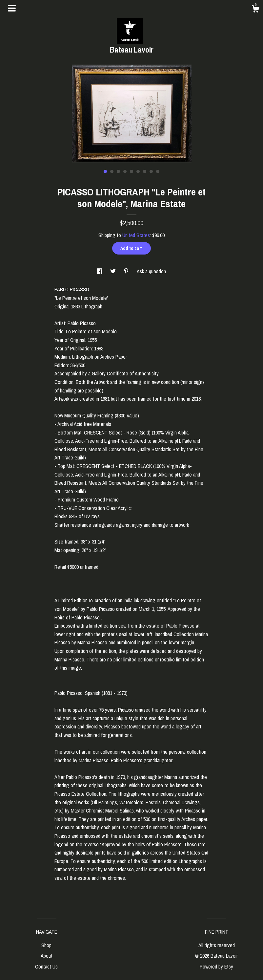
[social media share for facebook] (100, 271)
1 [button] (105, 171)
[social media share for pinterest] (127, 271)
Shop (46, 945)
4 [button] (125, 171)
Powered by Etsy (216, 967)
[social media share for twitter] (114, 271)
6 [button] (138, 171)
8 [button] (151, 171)
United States (136, 235)
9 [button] (158, 171)
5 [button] (131, 171)
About (47, 956)
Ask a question (151, 271)
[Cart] (255, 10)
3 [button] (118, 171)
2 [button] (112, 171)
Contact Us (46, 967)
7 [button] (145, 171)
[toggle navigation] (12, 8)
